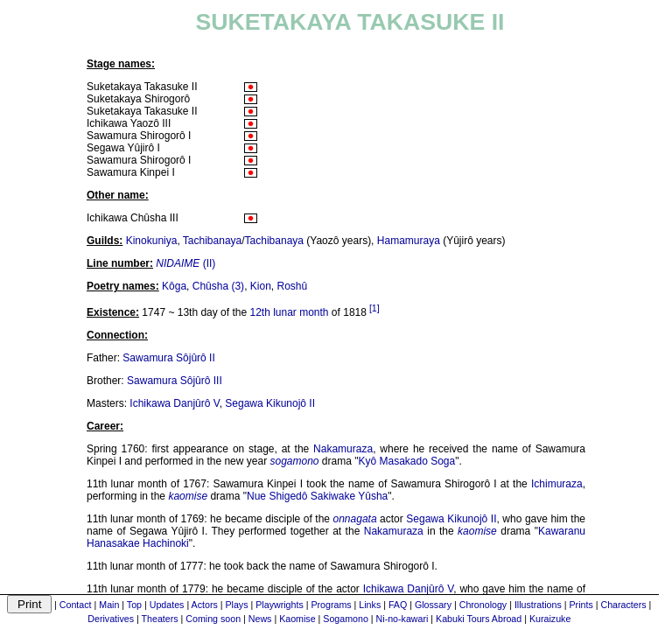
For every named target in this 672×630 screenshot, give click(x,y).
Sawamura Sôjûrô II (168, 358)
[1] (374, 308)
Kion (261, 286)
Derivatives (111, 619)
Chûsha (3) (218, 286)
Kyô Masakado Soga (406, 461)
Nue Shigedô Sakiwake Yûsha (317, 496)
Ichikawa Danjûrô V (174, 403)
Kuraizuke (550, 619)
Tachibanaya (212, 241)
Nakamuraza (343, 449)
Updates (167, 605)
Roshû (293, 286)
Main (109, 605)
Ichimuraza (557, 484)
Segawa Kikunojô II (270, 403)
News (260, 619)
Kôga (174, 286)
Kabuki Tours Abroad (479, 619)
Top (134, 605)
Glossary (433, 605)
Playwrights (279, 605)
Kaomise (297, 619)
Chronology (483, 605)
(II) (185, 263)
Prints (581, 605)
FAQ (398, 605)
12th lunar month (289, 312)
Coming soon (213, 619)
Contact (76, 605)
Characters (623, 605)
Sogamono (346, 619)
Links (370, 605)
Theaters (160, 619)
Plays (236, 605)
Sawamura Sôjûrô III (175, 381)
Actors (205, 605)
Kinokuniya (152, 241)
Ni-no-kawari (402, 619)
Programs (331, 605)
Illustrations (538, 605)
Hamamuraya (409, 241)
